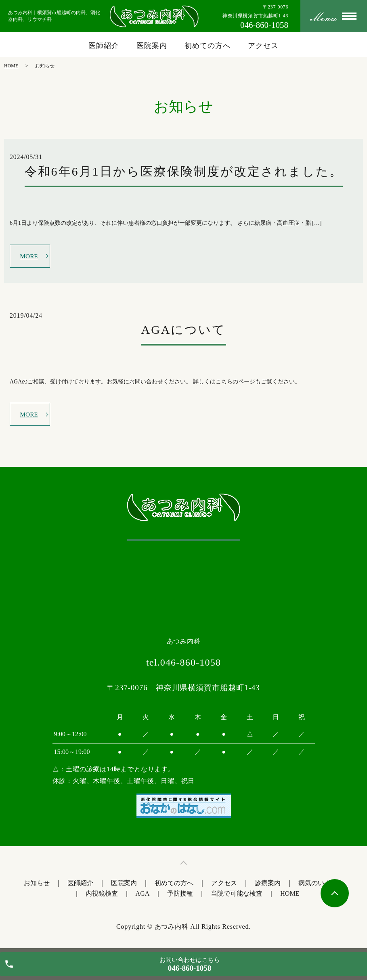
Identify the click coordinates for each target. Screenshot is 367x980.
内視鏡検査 (102, 895)
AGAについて (184, 331)
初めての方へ (207, 46)
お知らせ (37, 885)
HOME (11, 66)
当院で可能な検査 (237, 895)
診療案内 (268, 885)
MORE (30, 256)
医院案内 (152, 46)
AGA (143, 895)
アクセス (263, 46)
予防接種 (180, 895)
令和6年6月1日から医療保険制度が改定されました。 (184, 171)
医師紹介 (104, 46)
